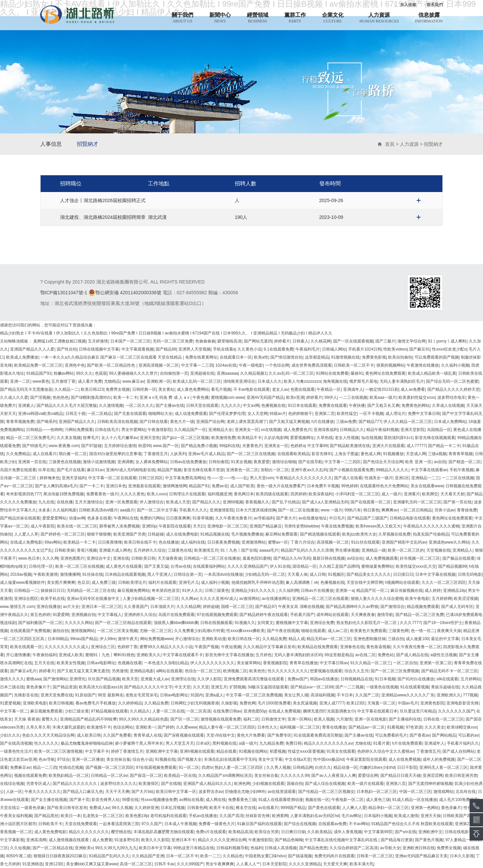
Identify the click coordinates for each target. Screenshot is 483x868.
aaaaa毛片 (269, 550)
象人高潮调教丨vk (302, 582)
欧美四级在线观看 (272, 494)
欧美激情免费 (223, 438)
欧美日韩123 (92, 389)
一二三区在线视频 (458, 478)
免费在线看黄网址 (201, 357)
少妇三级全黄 (77, 711)
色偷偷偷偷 (205, 341)
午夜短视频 (231, 647)
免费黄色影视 (374, 357)
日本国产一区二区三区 (130, 341)
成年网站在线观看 (332, 615)
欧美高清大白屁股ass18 (100, 687)
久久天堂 (201, 687)
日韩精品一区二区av (109, 776)
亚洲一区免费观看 (121, 502)
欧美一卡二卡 (125, 397)
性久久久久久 (46, 743)
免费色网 (248, 703)
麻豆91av (95, 470)
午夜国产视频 (207, 647)
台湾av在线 (181, 566)
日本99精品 (58, 639)
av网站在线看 (191, 800)
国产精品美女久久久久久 (369, 574)
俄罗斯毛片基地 (363, 381)
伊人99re (108, 639)
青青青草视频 (461, 454)
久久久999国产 (190, 864)
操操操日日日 (53, 591)
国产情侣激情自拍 (286, 357)
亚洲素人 (26, 406)
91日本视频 (385, 679)
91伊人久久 (192, 591)
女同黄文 (265, 623)
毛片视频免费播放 (247, 534)
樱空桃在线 (121, 832)
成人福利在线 (193, 542)
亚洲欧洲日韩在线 (419, 848)
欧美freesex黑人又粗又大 (378, 526)
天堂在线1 (9, 808)
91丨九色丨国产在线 (239, 550)
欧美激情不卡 (99, 727)
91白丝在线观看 (365, 542)
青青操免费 (467, 510)
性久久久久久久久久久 (288, 671)
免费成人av (99, 808)
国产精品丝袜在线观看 (20, 518)
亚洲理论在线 (183, 679)
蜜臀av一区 (278, 542)
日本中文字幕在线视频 (435, 574)
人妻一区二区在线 (168, 711)
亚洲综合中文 (99, 558)
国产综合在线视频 (300, 824)
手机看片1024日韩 (365, 349)
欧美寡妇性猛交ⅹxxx (417, 397)
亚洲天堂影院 (413, 430)
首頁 (390, 144)
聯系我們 (435, 5)
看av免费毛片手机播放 (96, 703)
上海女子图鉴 (346, 454)
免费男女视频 (118, 389)
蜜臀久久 (50, 719)
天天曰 (199, 526)
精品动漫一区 (345, 767)
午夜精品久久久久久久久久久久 (304, 478)
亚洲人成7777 (332, 703)
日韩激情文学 (273, 719)
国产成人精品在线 (412, 655)
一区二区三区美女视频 (117, 631)
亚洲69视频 (233, 502)
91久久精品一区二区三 (370, 663)
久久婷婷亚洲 (147, 808)
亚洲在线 (121, 558)
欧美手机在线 (53, 599)
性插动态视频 (71, 767)
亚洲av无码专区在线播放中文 (94, 599)
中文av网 (251, 406)
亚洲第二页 (325, 414)
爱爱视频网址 (302, 438)
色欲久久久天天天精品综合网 (48, 735)
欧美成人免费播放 (22, 357)
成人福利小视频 (215, 582)
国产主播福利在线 (405, 719)
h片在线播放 (323, 422)
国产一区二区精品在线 (53, 848)
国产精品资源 (65, 687)
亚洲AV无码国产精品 (265, 397)
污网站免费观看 (79, 430)
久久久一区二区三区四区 (444, 582)
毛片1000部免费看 (274, 703)
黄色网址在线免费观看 (385, 373)
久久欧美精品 (319, 832)
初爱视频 (278, 751)
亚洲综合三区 (103, 647)
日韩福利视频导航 (232, 848)
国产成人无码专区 (457, 607)
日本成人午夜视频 (180, 824)
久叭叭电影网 (276, 438)
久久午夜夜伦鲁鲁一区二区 (417, 647)
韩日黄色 (371, 510)
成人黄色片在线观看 (124, 566)
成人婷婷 (433, 591)
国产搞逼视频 (300, 856)
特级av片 (278, 414)
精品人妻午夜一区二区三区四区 (227, 727)
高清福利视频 (323, 695)
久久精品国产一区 (190, 430)
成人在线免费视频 (405, 759)
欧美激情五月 (206, 550)
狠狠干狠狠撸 (99, 534)
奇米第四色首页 (166, 591)
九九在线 (46, 502)
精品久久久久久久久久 (89, 832)
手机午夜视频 (462, 470)
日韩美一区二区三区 (375, 856)
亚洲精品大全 (220, 430)
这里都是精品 (317, 357)
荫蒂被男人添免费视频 (119, 526)
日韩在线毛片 (107, 430)
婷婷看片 (282, 341)
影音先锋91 (322, 454)
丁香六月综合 (303, 542)
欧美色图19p (137, 816)
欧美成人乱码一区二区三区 (197, 381)
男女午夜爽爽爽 (220, 864)
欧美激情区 (149, 784)
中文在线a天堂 (298, 759)
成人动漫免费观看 (191, 414)
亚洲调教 (125, 462)
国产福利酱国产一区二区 (40, 623)
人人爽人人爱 (354, 808)
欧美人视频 (324, 719)
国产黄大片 (286, 518)
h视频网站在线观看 (402, 582)
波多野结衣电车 (451, 397)
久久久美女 (435, 727)
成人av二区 (338, 631)
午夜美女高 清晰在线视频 (301, 607)
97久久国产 (152, 824)
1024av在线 (226, 365)
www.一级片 (332, 510)
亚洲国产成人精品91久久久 (207, 784)
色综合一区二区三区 (203, 671)
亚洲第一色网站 (425, 808)
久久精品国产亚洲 (148, 856)
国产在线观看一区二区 (371, 502)
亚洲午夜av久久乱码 (309, 470)
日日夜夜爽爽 (178, 518)
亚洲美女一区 (247, 430)
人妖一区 (14, 792)
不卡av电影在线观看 (252, 389)
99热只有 (353, 510)
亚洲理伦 (77, 679)
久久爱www (186, 727)
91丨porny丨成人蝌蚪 (447, 341)
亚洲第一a (345, 591)
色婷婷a (298, 446)
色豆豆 (84, 582)
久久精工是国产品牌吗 (339, 566)
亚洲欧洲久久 (449, 695)
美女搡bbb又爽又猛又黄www (92, 864)
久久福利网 (289, 591)
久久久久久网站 (79, 623)
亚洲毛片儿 (189, 582)
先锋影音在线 (26, 695)
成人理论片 (395, 414)
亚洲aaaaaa (227, 373)
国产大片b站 (143, 792)
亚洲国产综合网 (210, 422)
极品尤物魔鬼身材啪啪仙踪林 (87, 743)
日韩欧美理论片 (132, 582)
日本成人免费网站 (450, 422)
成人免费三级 (104, 582)
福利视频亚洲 (220, 494)
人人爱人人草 (26, 534)
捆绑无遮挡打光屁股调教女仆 (329, 711)
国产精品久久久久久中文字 (148, 687)
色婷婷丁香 (127, 647)
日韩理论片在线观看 (187, 494)
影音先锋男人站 (106, 800)
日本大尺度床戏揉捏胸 (256, 510)
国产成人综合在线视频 (325, 784)
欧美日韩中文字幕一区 (176, 792)
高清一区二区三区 (136, 864)
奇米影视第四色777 (23, 494)
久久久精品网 (189, 607)
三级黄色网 (398, 631)
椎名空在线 (246, 808)
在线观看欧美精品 (293, 454)
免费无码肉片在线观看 (334, 856)
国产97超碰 (91, 446)
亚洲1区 (402, 478)
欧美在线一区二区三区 (77, 526)
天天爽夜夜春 (363, 615)
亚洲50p (149, 526)
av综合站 (355, 558)
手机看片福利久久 (463, 743)
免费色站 (386, 655)
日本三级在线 (12, 687)
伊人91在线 (280, 566)
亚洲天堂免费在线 (57, 695)
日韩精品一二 (26, 591)
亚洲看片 (412, 494)
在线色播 (65, 502)
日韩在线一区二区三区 (443, 719)
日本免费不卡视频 (323, 486)
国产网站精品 (444, 735)
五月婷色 (264, 655)
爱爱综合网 (368, 776)
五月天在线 (44, 663)
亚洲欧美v (84, 848)
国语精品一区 (305, 566)
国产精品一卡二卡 (444, 446)
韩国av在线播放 (324, 679)
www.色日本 (29, 558)
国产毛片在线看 (71, 470)
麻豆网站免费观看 (281, 534)
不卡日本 (345, 695)
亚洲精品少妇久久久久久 (254, 591)
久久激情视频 (111, 406)
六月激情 (344, 719)
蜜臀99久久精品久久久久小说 (166, 647)
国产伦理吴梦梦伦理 (227, 414)
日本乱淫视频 (173, 808)
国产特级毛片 (34, 446)
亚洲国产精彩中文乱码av (404, 542)
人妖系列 (178, 454)
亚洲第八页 (396, 784)
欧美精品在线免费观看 (318, 647)
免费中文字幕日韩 (424, 414)
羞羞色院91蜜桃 (257, 558)
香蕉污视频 (87, 550)
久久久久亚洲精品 (305, 864)
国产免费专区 (279, 735)
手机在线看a (224, 349)
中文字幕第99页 (378, 832)
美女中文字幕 (270, 759)
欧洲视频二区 (235, 671)
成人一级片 (391, 494)
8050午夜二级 (19, 856)
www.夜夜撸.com (64, 446)
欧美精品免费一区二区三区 (38, 365)
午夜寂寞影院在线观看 (366, 759)
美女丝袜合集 (118, 759)
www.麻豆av (133, 381)
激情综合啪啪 (284, 462)
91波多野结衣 (127, 840)
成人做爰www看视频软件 (22, 582)
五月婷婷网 (442, 599)
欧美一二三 (210, 856)
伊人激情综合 (152, 502)
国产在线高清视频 (16, 743)
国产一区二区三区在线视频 (251, 454)
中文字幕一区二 (14, 711)
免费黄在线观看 (333, 406)
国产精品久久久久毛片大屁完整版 (67, 406)
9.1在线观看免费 (279, 349)
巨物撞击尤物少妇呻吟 (245, 792)
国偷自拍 (295, 784)
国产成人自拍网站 (459, 751)
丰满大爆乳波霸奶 (68, 727)
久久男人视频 (278, 767)
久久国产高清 (231, 816)
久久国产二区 (367, 695)
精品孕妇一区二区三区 (388, 808)
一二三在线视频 (353, 397)
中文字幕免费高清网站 (185, 478)
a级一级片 (248, 743)
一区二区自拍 (405, 663)
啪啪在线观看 (313, 631)
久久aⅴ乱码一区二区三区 (291, 373)
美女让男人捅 (296, 695)
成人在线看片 (45, 454)
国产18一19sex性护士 (443, 623)
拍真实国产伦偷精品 (431, 534)
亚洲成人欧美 (71, 655)
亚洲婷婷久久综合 (140, 615)
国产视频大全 (190, 759)
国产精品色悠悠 (313, 848)
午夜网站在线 (126, 518)
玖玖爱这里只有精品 (418, 711)
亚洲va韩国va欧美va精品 (41, 414)
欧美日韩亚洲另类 (461, 776)
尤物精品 (112, 381)
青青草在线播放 (304, 663)
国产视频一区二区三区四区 (110, 767)
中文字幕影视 (12, 840)
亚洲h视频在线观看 (197, 751)
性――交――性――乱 (227, 478)
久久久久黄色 (132, 494)
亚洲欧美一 (146, 727)
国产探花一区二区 (146, 776)
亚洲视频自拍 (84, 615)
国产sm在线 (406, 832)
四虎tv (207, 767)
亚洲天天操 (431, 816)
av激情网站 (249, 599)
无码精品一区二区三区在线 (91, 591)
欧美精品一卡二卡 (79, 542)
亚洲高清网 (36, 840)
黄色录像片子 (38, 687)
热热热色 (61, 397)
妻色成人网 (371, 454)
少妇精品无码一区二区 (265, 574)
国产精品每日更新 (397, 840)
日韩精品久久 (352, 430)
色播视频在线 (273, 406)
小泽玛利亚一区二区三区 (357, 494)
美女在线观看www (427, 486)
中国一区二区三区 (415, 792)
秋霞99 (144, 446)
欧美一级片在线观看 (366, 784)
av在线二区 (365, 655)
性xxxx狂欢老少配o (449, 349)
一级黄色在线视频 (382, 687)
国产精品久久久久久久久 (75, 784)
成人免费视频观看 (382, 558)
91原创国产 (85, 695)
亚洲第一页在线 (32, 462)
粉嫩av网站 (64, 373)
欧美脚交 (430, 494)
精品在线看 (226, 751)
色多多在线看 (99, 518)
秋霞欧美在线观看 (437, 824)
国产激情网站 (55, 679)
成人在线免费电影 (182, 534)
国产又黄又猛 (156, 566)
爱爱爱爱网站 (54, 518)
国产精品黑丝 (46, 816)
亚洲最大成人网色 (115, 550)
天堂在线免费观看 (81, 824)
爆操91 (357, 373)
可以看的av (468, 735)
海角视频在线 (335, 381)
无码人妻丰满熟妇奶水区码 (298, 655)
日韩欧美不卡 (50, 824)
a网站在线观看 (169, 671)
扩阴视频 (237, 687)
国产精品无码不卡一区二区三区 (449, 671)
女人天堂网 (258, 414)
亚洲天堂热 (150, 438)
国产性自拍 (67, 349)
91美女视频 (241, 462)
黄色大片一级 (182, 422)
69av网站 (53, 542)
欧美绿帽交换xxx (462, 727)
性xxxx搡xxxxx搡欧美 (246, 631)
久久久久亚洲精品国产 (248, 566)
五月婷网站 (471, 679)
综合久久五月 (357, 671)
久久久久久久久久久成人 (67, 647)
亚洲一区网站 (300, 719)
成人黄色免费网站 (193, 389)
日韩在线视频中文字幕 (99, 349)
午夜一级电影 (251, 365)
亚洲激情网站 (254, 542)
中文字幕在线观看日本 (377, 711)
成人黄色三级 (378, 800)
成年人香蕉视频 (348, 832)
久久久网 (50, 558)
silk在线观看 (447, 679)
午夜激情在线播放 (423, 365)
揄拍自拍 (61, 631)
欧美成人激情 (406, 816)
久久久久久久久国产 (456, 711)
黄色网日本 (244, 494)
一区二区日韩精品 (416, 510)
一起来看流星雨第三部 (119, 824)
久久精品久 (140, 711)
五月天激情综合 (89, 502)
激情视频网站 (83, 631)
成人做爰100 (417, 639)
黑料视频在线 (224, 743)
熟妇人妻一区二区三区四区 (239, 767)
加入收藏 (408, 5)
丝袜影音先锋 (258, 816)
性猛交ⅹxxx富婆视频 (306, 751)
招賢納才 (88, 144)
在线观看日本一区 (236, 357)
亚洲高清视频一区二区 (159, 365)
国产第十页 (79, 800)
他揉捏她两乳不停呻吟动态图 (258, 582)
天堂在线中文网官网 (365, 582)
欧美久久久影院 (155, 840)
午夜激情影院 (160, 430)
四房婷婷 (299, 494)
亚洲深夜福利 (326, 430)
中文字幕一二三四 (197, 365)
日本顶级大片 (162, 607)
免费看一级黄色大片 (217, 824)
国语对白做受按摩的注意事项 (115, 454)
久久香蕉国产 (136, 607)
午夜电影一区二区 (347, 800)
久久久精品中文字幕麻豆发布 (269, 647)
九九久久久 (231, 406)
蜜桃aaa (34, 679)
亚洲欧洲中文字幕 (162, 751)
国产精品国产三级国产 (367, 518)
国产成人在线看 (348, 478)
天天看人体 (298, 574)
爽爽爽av (390, 510)
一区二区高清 (199, 711)
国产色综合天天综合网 (383, 462)
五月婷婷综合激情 (120, 446)
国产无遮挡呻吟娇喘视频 (430, 784)
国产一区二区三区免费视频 (395, 671)
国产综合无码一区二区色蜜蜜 (452, 381)
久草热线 (325, 438)
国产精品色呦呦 (289, 840)
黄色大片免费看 (251, 735)
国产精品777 (370, 422)
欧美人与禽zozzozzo (302, 381)
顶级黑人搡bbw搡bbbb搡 (176, 623)
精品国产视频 (169, 470)
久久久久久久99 (295, 776)
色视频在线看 (130, 663)
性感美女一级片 (379, 478)
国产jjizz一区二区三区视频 (185, 438)
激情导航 (385, 615)
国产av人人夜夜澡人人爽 (334, 776)
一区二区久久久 (140, 406)
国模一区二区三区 (237, 607)
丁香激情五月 (156, 454)
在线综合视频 (12, 784)
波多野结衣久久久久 (118, 784)
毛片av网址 (352, 816)
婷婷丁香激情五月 (127, 751)
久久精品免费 (274, 639)
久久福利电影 (65, 510)
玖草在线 (46, 470)
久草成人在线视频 (448, 406)
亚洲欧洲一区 (159, 381)
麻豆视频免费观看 (46, 711)
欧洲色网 (242, 784)
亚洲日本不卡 (183, 840)
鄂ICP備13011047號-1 (64, 293)
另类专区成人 (38, 784)
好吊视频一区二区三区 (420, 558)
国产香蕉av (420, 735)
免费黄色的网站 (416, 406)
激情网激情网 (175, 486)
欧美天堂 (130, 679)
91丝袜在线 (92, 574)
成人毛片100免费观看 (459, 800)
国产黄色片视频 (429, 840)
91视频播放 (393, 454)
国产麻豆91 (419, 349)
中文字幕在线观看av (429, 470)
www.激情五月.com (17, 607)
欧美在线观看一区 (26, 647)
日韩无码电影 (470, 574)
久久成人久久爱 (14, 397)
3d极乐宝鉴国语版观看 (268, 687)
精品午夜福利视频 (382, 430)
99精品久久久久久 (392, 470)
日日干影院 (407, 767)
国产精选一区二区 (465, 462)
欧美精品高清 (240, 832)
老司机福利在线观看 (168, 816)
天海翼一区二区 (381, 703)
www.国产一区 (166, 446)
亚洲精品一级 (374, 550)
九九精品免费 (271, 743)
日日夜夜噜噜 (110, 542)
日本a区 (203, 743)
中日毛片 (337, 518)
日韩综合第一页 (188, 574)
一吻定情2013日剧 (382, 389)
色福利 (257, 848)
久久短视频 (20, 848)
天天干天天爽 (117, 792)
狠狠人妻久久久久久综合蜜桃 (377, 599)
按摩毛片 (91, 438)
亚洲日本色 (116, 486)
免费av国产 (298, 679)
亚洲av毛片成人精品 (206, 454)
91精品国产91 (39, 373)
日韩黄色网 (197, 808)
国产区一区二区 (184, 719)
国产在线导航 (310, 462)
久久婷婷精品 (130, 703)
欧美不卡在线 (221, 808)
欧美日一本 (71, 816)
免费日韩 (293, 743)
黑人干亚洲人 (159, 574)
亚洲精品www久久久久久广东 (408, 695)
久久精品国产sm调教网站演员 (225, 776)
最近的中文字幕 (445, 639)
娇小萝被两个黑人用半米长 (139, 743)
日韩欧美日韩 (143, 558)
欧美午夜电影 (417, 599)
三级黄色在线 (180, 550)
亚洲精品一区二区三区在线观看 (320, 599)
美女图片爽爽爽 (61, 582)
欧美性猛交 (347, 414)
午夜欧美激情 (46, 574)
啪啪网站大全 (160, 414)
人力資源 (409, 144)
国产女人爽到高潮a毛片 (56, 486)
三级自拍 (396, 639)
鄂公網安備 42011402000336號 (125, 293)
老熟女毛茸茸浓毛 (142, 695)
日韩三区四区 (151, 478)
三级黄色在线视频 (65, 462)
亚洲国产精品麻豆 (266, 526)
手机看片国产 (302, 615)
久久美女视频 (69, 438)
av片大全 (71, 607)
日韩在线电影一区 (461, 832)
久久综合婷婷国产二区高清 (354, 848)
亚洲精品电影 (142, 671)
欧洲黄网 (280, 816)
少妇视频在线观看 (268, 784)
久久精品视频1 (253, 373)
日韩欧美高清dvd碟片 (98, 510)
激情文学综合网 (412, 341)
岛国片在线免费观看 (176, 615)
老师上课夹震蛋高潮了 (247, 422)
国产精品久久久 (206, 502)
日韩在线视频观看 (216, 623)
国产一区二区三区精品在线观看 (123, 623)
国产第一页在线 (458, 502)
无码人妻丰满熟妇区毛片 (402, 381)
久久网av (189, 599)
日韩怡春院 (219, 462)
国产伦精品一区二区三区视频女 (326, 792)
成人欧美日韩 (89, 735)
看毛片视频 (221, 389)
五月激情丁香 (63, 381)
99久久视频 (122, 808)
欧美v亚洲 (295, 397)
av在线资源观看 (282, 792)
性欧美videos (395, 349)
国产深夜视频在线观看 (184, 735)
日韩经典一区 (144, 389)
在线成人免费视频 (284, 711)
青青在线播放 (334, 727)
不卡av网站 (359, 824)
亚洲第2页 (464, 824)
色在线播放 (169, 542)
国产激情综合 (392, 607)
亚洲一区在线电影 (371, 719)
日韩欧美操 (64, 550)
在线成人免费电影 (26, 542)
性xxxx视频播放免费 (159, 800)
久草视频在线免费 (394, 534)
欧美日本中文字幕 (155, 848)
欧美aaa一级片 (383, 397)
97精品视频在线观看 (109, 711)
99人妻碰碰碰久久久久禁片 (133, 373)
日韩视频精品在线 (357, 679)
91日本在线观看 (302, 406)
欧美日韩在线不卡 (140, 542)
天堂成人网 (416, 454)
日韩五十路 (75, 414)
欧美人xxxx (157, 494)
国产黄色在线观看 (324, 808)
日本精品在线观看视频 (125, 574)
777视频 (470, 695)
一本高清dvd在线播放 (223, 574)
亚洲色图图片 (72, 558)
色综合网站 (123, 727)
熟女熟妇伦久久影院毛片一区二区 (367, 623)
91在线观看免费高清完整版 (318, 735)
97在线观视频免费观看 (217, 615)
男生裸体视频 (347, 550)
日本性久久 (267, 727)
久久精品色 (233, 856)
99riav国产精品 (84, 639)
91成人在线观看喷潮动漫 (281, 800)
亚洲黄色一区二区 (242, 470)
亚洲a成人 (214, 695)
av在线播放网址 (276, 599)
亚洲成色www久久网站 (449, 542)
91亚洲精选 (32, 864)
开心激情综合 (187, 639)
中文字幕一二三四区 (342, 462)
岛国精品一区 (439, 430)
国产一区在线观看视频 (353, 341)
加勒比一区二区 (275, 470)
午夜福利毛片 (308, 349)
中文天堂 (182, 687)
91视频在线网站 (253, 751)
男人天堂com (262, 478)
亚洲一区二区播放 (88, 759)
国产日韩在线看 (154, 422)
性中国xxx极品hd (329, 759)
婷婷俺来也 (50, 478)
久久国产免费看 (117, 735)
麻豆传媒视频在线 (407, 591)
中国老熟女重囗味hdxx (265, 856)
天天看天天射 (452, 494)
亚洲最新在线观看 (144, 486)
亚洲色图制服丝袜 (370, 639)
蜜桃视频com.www (228, 397)
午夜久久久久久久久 (43, 792)
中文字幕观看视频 (138, 349)
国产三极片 (385, 341)
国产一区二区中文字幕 (157, 510)
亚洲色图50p (255, 711)
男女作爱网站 (133, 430)
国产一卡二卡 (92, 486)
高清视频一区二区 (333, 542)
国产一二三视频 (350, 687)
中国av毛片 (408, 703)
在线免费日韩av (227, 711)
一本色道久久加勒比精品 (166, 663)
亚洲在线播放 (49, 607)
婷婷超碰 (211, 607)
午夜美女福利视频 (16, 816)
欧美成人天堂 (178, 502)
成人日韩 (318, 574)
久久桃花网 (321, 341)
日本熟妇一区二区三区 (377, 792)
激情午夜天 (128, 639)
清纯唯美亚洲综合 (239, 381)
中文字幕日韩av (334, 663)
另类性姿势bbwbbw (302, 526)
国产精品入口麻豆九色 (83, 792)
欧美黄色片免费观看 (368, 631)
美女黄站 (166, 389)
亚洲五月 (219, 687)
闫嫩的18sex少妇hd (377, 767)
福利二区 (251, 719)
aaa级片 (127, 510)
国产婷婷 (166, 727)
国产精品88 (166, 349)
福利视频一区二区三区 (300, 727)
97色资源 (414, 727)
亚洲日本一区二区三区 (102, 607)
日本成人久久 (270, 381)
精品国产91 (199, 486)
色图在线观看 (303, 389)
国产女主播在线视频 (49, 800)
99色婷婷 (349, 486)
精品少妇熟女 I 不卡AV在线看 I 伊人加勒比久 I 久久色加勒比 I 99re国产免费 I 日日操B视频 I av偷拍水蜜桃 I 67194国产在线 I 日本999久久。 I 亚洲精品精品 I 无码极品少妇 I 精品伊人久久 (166, 333)
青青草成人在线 (148, 735)
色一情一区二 (423, 631)
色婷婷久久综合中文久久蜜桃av (386, 751)
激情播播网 (70, 574)
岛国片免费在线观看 (18, 470)
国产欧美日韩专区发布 (67, 808)
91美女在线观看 (341, 751)
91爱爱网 (61, 615)
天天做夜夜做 (170, 558)
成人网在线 (216, 800)
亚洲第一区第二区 (436, 663)
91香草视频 (203, 518)
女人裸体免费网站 (152, 462)
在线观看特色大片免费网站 (384, 486)
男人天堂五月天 (180, 743)
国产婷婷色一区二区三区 (63, 534)
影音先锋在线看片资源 (204, 470)
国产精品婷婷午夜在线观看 (264, 615)
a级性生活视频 (444, 655)
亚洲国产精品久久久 (77, 422)
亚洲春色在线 (352, 647)
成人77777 (416, 446)
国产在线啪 (171, 784)
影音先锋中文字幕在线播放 (229, 655)
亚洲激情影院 (222, 510)
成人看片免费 (90, 381)
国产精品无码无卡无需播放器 (26, 389)
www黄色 (41, 381)
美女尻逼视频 (305, 703)
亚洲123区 (54, 864)
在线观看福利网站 (209, 566)
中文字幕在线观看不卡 (183, 655)
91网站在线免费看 (332, 373)
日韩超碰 (156, 534)
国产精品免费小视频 (199, 446)
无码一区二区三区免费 (173, 341)
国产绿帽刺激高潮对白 (91, 397)
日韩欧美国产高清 (459, 816)
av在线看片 (268, 808)
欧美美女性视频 (71, 663)
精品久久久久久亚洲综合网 (222, 840)
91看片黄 (382, 743)
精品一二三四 (45, 767)
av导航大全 (390, 848)
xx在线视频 (271, 430)
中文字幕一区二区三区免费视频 (254, 695)
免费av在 (220, 486)
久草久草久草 (38, 727)
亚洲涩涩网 (433, 776)
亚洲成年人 (353, 389)
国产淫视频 (40, 397)
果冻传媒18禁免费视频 (64, 494)
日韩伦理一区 (41, 566)
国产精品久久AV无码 (292, 558)
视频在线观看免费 (30, 776)
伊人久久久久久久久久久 (212, 663)
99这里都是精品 (339, 655)
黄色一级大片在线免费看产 (281, 486)
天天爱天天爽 (335, 864)
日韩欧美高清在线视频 (117, 422)
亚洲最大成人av (155, 679)
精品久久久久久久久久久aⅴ (328, 743)
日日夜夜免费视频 (223, 542)
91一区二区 (189, 767)
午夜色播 (201, 397)
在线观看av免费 (333, 824)
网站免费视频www (157, 639)
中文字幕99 (317, 446)
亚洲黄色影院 (432, 703)
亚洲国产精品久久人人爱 (32, 349)
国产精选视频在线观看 (320, 534)
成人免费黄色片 (298, 430)
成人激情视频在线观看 (69, 840)
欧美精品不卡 (250, 438)
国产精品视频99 (452, 566)
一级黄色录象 (33, 808)
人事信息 (51, 144)
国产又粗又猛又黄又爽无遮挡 (83, 671)
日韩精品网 (303, 767)
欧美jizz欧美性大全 (359, 534)
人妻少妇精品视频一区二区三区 (151, 599)
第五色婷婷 (40, 615)
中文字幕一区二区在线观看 (112, 478)
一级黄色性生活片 (16, 751)
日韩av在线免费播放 (188, 462)
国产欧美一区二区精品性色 (112, 365)
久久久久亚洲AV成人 (218, 599)
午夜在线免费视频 (337, 526)
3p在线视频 (371, 438)
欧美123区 (356, 703)
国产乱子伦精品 (286, 502)
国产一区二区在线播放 (298, 510)
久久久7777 (410, 623)
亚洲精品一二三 (425, 478)
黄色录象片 (451, 808)
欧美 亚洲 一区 (418, 462)
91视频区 (336, 574)
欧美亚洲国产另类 (129, 534)
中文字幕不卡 (97, 751)
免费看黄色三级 (242, 800)
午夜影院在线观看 (175, 526)
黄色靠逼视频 (378, 647)
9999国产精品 (293, 808)
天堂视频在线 (438, 550)
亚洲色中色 (75, 365)
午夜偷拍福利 (45, 655)
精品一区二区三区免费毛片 (30, 438)
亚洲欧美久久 (149, 655)
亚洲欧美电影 (35, 703)
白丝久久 (323, 767)
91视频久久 (245, 623)
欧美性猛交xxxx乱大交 (416, 566)
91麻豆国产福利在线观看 (259, 824)
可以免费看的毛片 (391, 735)
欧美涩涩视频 (466, 599)
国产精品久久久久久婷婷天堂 (453, 389)
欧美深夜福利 (321, 494)
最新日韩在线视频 (329, 558)
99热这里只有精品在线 (194, 848)
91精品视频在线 (214, 534)
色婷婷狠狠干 (300, 414)
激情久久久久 (12, 679)
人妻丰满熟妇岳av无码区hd (315, 816)
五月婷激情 (98, 341)
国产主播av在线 (170, 406)
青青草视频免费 (20, 422)
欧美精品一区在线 (180, 776)
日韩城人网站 (334, 349)
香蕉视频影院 (275, 663)
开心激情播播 (18, 655)
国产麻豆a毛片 (23, 671)
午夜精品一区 (329, 389)
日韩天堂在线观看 (202, 406)
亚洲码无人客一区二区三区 (443, 767)
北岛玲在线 (466, 792)
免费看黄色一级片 (102, 494)
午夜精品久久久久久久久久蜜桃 (431, 526)
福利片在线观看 (162, 582)
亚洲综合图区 (26, 599)
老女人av (280, 389)
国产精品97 (265, 607)
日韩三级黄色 (217, 591)
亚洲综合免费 (322, 623)
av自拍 (440, 462)
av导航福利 (264, 518)
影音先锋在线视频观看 (435, 438)
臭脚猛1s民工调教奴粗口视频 (60, 341)
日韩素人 (301, 341)
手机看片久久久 (193, 510)
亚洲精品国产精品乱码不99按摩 (88, 719)
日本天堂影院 (274, 864)
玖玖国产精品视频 (104, 679)
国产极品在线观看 (459, 558)
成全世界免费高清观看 (312, 365)
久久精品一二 (66, 389)
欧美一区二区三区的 (406, 550)
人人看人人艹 (248, 864)
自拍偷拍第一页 (174, 373)
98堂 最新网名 (111, 695)
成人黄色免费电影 (50, 832)
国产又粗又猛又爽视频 (289, 422)
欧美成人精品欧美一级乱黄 (432, 373)
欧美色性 (257, 671)
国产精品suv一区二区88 (312, 687)
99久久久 (84, 373)
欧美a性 (261, 357)
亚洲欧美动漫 (214, 639)
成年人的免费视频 (439, 759)
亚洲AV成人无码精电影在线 (131, 470)
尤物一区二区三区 (156, 631)
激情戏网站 (443, 792)
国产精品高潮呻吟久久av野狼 (352, 607)
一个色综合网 (277, 365)
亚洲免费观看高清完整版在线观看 (254, 679)
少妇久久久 (10, 735)
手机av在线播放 (203, 816)
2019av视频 (21, 574)
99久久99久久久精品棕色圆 (144, 719)
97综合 (63, 759)
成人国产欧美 (242, 486)
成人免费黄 (102, 840)
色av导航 (47, 759)
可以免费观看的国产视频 (437, 357)
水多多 (44, 510)
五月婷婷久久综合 (150, 550)
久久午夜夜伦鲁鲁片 (233, 518)
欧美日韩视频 (61, 703)
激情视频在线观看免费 (221, 719)
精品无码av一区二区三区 (329, 639)
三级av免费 (346, 422)
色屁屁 (101, 373)
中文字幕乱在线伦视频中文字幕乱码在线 (342, 840)
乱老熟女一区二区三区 (103, 816)
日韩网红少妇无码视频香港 (195, 703)
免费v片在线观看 (211, 832)
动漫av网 (77, 518)
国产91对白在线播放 (416, 679)
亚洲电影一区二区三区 (227, 526)
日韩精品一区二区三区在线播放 (212, 558)
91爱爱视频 (10, 703)
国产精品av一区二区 (367, 727)
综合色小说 (143, 759)
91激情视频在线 (345, 357)
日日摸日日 (403, 574)
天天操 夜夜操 (27, 719)
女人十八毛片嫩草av (120, 438)
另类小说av (445, 510)
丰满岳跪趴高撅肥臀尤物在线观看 (164, 832)
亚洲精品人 (463, 550)
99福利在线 (230, 446)
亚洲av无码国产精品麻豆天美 (421, 856)
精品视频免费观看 (423, 607)
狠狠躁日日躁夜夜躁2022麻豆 (60, 856)
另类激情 (120, 671)
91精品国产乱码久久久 (109, 856)
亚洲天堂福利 (74, 478)
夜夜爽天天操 (449, 631)
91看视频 (395, 727)
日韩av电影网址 (101, 663)
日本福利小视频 (378, 816)
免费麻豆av (20, 767)
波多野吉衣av (211, 792)
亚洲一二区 (20, 381)
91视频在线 (165, 759)
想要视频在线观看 (326, 671)
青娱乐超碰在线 (445, 687)
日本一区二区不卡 (182, 856)
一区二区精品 (100, 414)
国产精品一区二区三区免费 (420, 615)
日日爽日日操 (293, 832)
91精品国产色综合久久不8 (395, 824)
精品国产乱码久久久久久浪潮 (307, 550)
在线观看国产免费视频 (30, 631)
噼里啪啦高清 (229, 341)
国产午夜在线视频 (283, 631)
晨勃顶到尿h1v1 (398, 438)
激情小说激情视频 (99, 462)
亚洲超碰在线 (202, 373)
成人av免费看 (413, 389)
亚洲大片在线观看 (388, 446)
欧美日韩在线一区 (244, 639)
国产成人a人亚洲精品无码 (325, 502)
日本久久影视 (462, 856)
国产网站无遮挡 (258, 341)
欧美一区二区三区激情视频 (58, 751)
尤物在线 (363, 743)
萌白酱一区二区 (73, 454)
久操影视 (229, 703)
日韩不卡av (165, 864)
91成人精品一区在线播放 (414, 800)
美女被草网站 (249, 663)
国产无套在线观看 (130, 414)
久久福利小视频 (455, 365)
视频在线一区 (317, 800)
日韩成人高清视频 (281, 848)
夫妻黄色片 (252, 446)
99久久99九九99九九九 (116, 848)
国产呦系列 (47, 422)
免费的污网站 (152, 518)
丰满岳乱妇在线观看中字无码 (230, 759)
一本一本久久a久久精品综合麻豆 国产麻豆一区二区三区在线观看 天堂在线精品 (112, 357)
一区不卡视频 (371, 414)
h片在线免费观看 (407, 743)
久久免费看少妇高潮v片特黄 (199, 631)
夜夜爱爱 (262, 462)
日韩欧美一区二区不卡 (354, 365)
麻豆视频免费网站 (133, 591)
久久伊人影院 (209, 679)
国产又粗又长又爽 (383, 406)
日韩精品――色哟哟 (44, 430)
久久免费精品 (18, 454)
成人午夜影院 (43, 526)
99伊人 (331, 397)
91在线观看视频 (414, 687)
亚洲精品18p (454, 591)
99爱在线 (130, 800)
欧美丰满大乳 (362, 864)
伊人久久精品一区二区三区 (408, 422)
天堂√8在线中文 (221, 735)
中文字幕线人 (110, 615)
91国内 (197, 695)
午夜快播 (357, 406)
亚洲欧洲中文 (430, 832)
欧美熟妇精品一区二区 (69, 776)
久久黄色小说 (250, 349)
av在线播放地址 (313, 518)
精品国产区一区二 (372, 591)
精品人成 (297, 639)
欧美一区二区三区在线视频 (79, 566)
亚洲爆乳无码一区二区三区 (417, 502)
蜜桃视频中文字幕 (292, 623)
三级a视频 (437, 454)
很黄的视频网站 (390, 365)
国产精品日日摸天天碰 (400, 776)
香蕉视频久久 (257, 502)
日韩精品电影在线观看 (410, 518)
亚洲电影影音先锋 (463, 703)
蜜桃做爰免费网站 (377, 566)
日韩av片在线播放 (317, 591)
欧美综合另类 (267, 832)
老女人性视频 (347, 438)
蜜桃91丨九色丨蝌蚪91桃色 (110, 655)
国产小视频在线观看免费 (352, 470)
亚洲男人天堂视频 (195, 349)
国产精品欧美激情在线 (350, 446)
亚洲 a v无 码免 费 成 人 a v (165, 397)
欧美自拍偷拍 (400, 357)
